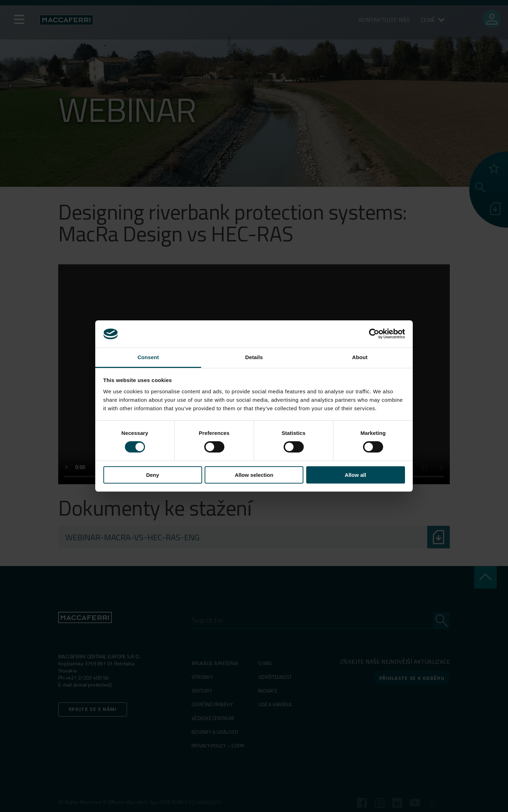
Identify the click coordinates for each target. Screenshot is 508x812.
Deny (153, 475)
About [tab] (360, 357)
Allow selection (254, 475)
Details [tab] (254, 357)
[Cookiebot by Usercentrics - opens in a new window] (374, 334)
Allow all (355, 475)
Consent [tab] (148, 357)
